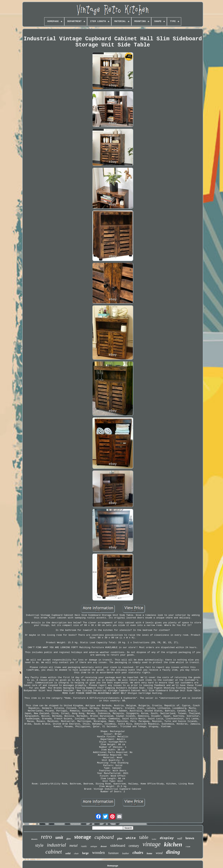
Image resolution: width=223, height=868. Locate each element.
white (131, 838)
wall (180, 838)
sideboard (118, 845)
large (85, 853)
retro (47, 837)
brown (190, 838)
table (144, 837)
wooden (99, 853)
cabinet (54, 852)
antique (94, 846)
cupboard (104, 837)
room (188, 847)
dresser (104, 846)
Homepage (113, 866)
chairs (138, 852)
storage (83, 837)
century (134, 846)
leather (126, 853)
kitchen (173, 844)
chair (76, 853)
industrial (57, 845)
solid (68, 853)
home (149, 853)
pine (120, 838)
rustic (84, 846)
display (167, 838)
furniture (114, 853)
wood (159, 853)
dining (173, 852)
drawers (34, 839)
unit (59, 837)
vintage (151, 844)
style (39, 845)
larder (154, 839)
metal (73, 845)
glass (69, 839)
